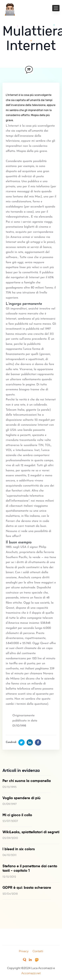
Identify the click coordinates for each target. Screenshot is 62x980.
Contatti (38, 951)
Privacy (24, 951)
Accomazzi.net (31, 973)
